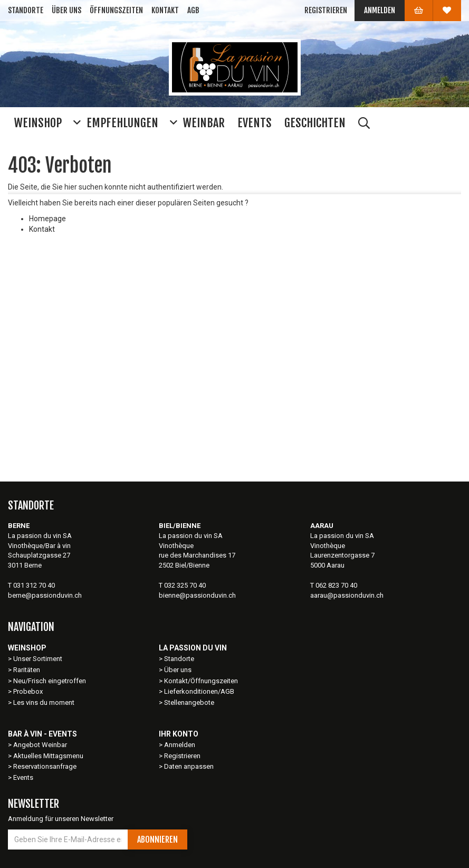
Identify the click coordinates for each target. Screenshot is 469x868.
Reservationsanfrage (45, 766)
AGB (193, 10)
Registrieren (326, 10)
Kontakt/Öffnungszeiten (201, 681)
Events (23, 777)
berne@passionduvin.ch (45, 595)
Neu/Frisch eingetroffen (50, 681)
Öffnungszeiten (116, 10)
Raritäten (27, 670)
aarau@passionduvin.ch (347, 595)
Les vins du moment (44, 702)
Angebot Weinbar (40, 745)
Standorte (26, 10)
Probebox (28, 691)
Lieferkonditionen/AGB (199, 691)
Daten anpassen (189, 766)
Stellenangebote (189, 702)
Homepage (47, 219)
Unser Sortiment (39, 659)
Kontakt (165, 10)
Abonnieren (157, 839)
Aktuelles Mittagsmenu (48, 756)
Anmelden (380, 10)
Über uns (66, 10)
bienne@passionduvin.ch (197, 595)
